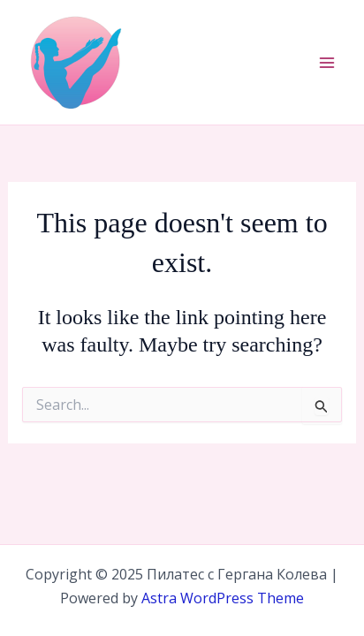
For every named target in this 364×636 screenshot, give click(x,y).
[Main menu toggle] (327, 63)
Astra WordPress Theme (223, 598)
